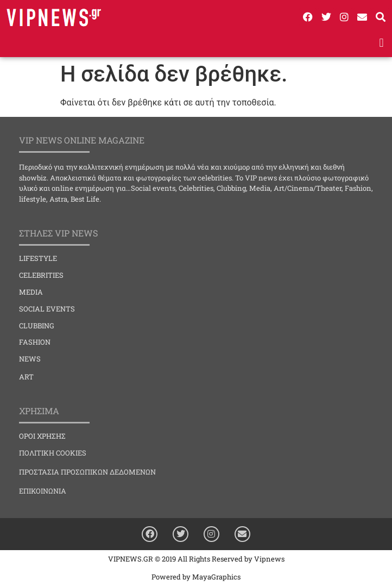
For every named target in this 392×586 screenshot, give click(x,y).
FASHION (35, 342)
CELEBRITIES (41, 275)
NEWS (30, 359)
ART (26, 377)
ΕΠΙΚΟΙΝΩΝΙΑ (43, 491)
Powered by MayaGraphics (196, 577)
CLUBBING (37, 326)
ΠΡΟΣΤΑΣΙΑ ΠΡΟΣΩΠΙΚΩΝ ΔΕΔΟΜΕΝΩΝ (87, 472)
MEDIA (31, 292)
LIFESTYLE (38, 258)
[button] (381, 43)
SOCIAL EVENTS (47, 309)
